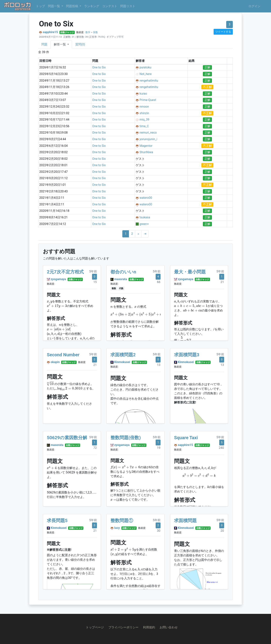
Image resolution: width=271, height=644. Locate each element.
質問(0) (80, 44)
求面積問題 (185, 521)
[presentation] (49, 302)
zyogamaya (58, 279)
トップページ (95, 627)
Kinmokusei (122, 362)
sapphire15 (50, 32)
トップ (40, 6)
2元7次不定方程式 (65, 272)
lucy (117, 528)
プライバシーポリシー (123, 627)
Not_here (145, 74)
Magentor (146, 146)
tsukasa (145, 217)
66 (159, 282)
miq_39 (144, 120)
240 (221, 448)
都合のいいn (123, 272)
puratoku (145, 67)
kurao (143, 94)
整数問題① (122, 521)
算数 (95, 32)
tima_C (144, 126)
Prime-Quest (148, 100)
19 (159, 448)
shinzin (144, 113)
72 (95, 448)
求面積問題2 (123, 355)
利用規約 (149, 627)
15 (95, 282)
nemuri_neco (148, 133)
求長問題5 (57, 521)
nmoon (144, 107)
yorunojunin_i (148, 139)
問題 (44, 44)
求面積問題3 (187, 355)
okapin (55, 362)
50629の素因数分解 (67, 438)
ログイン (254, 6)
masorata (121, 279)
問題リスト (128, 6)
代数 (121, 288)
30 (159, 531)
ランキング (92, 6)
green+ (144, 224)
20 (222, 531)
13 (159, 365)
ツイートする (223, 32)
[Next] (138, 234)
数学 (88, 32)
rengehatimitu (149, 81)
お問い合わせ (169, 627)
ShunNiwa (146, 152)
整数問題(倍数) (126, 438)
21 (222, 282)
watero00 (146, 198)
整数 (114, 288)
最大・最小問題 (190, 272)
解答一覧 (60, 44)
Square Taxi (186, 438)
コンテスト (110, 6)
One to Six (99, 67)
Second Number (63, 355)
